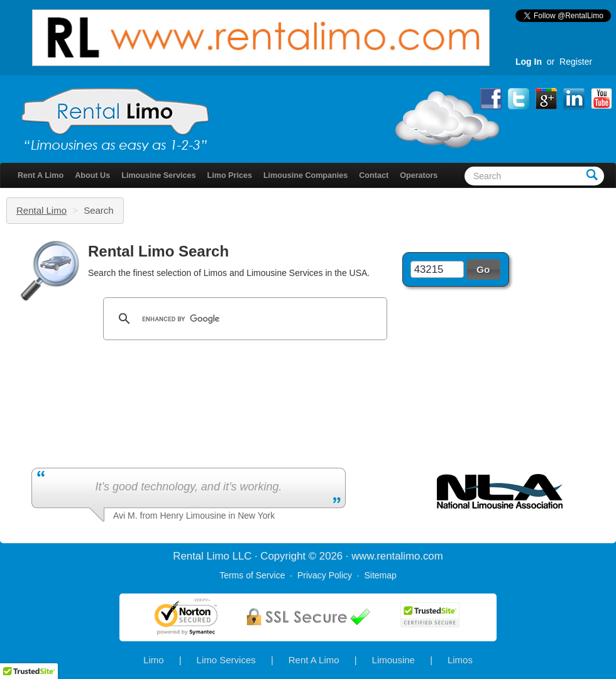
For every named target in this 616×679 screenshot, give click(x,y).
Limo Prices (230, 175)
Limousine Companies (305, 175)
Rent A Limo (41, 175)
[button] (483, 269)
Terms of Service (252, 575)
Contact (374, 175)
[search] (243, 319)
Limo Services (226, 660)
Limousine (393, 660)
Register (576, 62)
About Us (92, 175)
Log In (529, 62)
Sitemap (380, 575)
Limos (460, 660)
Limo (154, 660)
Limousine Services (158, 175)
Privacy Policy (325, 575)
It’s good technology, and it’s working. (188, 487)
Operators (419, 175)
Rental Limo (41, 210)
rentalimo (398, 556)
